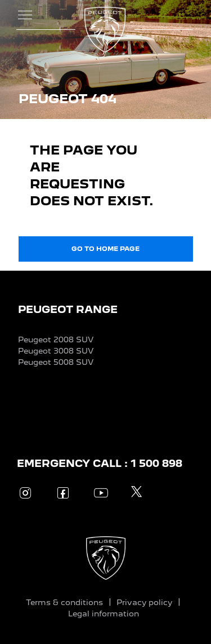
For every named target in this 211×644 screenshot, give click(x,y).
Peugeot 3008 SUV (56, 351)
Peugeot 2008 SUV (56, 339)
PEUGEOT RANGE (68, 309)
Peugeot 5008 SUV (56, 362)
